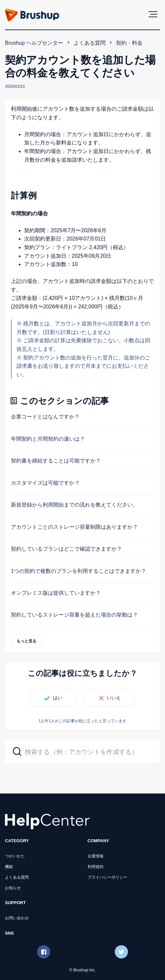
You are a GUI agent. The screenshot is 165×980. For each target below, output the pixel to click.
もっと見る (27, 641)
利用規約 (96, 867)
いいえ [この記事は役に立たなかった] (114, 698)
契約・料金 (129, 43)
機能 (9, 867)
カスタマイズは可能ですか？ (45, 483)
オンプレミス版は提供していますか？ (56, 593)
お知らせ (13, 888)
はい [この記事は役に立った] (58, 698)
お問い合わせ (17, 918)
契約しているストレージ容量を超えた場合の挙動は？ (74, 615)
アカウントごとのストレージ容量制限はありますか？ (74, 527)
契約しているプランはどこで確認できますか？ (66, 549)
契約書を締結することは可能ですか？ (56, 461)
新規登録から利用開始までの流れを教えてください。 (74, 505)
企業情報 (96, 856)
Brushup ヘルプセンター (34, 43)
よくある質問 (90, 43)
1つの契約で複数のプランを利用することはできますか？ (79, 571)
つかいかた (15, 856)
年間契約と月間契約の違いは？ (48, 439)
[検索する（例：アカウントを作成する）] (82, 752)
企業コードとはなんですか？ (45, 417)
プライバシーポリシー (107, 877)
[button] (153, 14)
